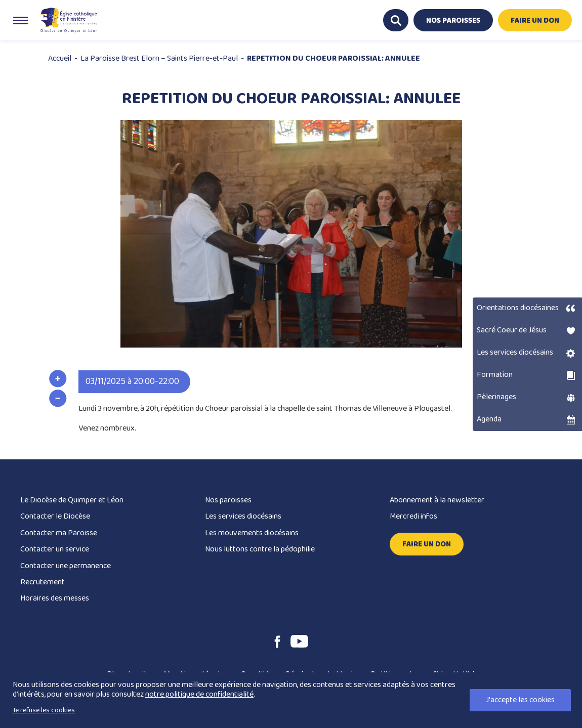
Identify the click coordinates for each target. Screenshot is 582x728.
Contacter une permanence (66, 566)
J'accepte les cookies (520, 700)
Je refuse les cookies (44, 710)
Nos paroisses (228, 500)
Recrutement (43, 582)
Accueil (60, 58)
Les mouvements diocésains (252, 533)
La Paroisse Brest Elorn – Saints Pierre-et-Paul (159, 58)
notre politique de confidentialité (199, 694)
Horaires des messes (55, 598)
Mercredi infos (413, 516)
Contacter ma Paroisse (59, 533)
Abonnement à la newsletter (437, 500)
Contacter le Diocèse (55, 516)
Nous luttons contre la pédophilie (260, 549)
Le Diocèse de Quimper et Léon (72, 500)
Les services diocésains (243, 516)
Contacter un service (55, 549)
